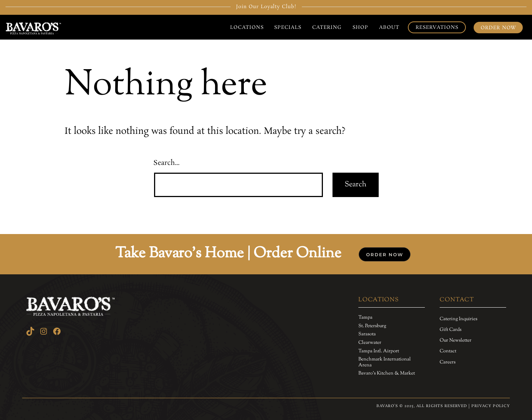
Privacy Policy (491, 406)
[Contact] (448, 351)
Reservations (437, 27)
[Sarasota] (367, 335)
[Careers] (448, 362)
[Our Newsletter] (456, 341)
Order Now (498, 28)
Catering (327, 27)
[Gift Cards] (451, 330)
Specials (288, 27)
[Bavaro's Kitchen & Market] (387, 374)
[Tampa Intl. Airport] (379, 352)
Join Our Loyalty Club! (266, 7)
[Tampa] (365, 318)
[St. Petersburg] (372, 326)
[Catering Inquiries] (458, 319)
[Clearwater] (370, 343)
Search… (167, 163)
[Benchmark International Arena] (392, 363)
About (389, 27)
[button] (385, 254)
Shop (360, 27)
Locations (247, 27)
